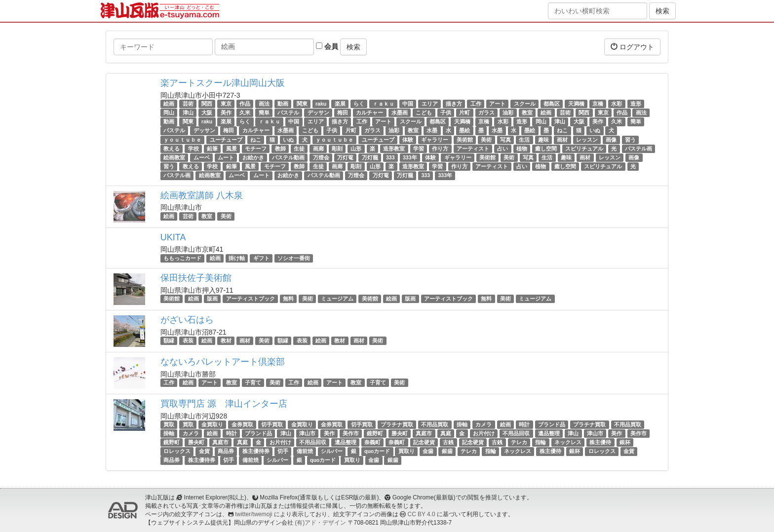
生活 (524, 140)
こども (424, 113)
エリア (430, 104)
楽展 (340, 104)
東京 (226, 104)
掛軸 (462, 424)
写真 (505, 140)
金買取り (212, 424)
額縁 (169, 341)
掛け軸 (237, 258)
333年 (410, 157)
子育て (253, 382)
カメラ (484, 424)
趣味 (543, 140)
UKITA (173, 237)
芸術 (188, 104)
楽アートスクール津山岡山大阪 (223, 83)
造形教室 (394, 149)
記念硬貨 (424, 442)
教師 (280, 149)
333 (390, 157)
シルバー (332, 451)
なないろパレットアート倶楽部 (223, 362)
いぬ (595, 131)
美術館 (465, 140)
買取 (169, 424)
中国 (408, 104)
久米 (245, 113)
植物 (522, 149)
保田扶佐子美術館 (196, 278)
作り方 (440, 149)
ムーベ (202, 157)
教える (172, 149)
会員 (327, 46)
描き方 (454, 104)
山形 (356, 149)
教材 (226, 341)
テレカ (519, 442)
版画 (212, 299)
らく (359, 104)
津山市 (307, 433)
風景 (232, 149)
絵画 (169, 104)
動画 (283, 104)
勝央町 (400, 433)
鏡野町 (375, 433)
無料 (288, 299)
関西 (207, 104)
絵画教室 (174, 157)
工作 (476, 104)
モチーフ (256, 149)
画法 (264, 104)
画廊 (318, 149)
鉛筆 (212, 149)
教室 (527, 113)
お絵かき (253, 157)
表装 (188, 341)
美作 (226, 113)
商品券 (226, 451)
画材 (562, 140)
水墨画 (400, 113)
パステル (288, 113)
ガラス (486, 113)
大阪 (207, 113)
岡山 (169, 113)
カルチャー (369, 113)
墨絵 (464, 131)
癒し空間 (546, 149)
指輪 (541, 442)
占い (503, 149)
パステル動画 (288, 157)
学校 (193, 149)
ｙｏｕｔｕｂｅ (182, 140)
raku (321, 104)
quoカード (377, 451)
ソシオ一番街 (294, 258)
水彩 (617, 104)
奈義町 (372, 442)
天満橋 (576, 104)
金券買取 (242, 424)
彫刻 (337, 149)
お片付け (484, 433)
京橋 (598, 104)
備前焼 (305, 451)
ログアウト (632, 47)
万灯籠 (370, 157)
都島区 (552, 104)
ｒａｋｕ (384, 104)
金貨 (204, 451)
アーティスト (473, 149)
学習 (419, 149)
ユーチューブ (226, 140)
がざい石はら (187, 320)
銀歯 (447, 451)
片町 (464, 113)
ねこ (562, 131)
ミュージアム (337, 299)
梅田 (343, 113)
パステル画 (639, 149)
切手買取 (272, 424)
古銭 (448, 442)
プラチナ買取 (397, 424)
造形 (636, 104)
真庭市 (424, 433)
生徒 (299, 149)
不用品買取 (435, 424)
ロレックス (177, 451)
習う (630, 140)
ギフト (261, 258)
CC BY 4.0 (422, 514)
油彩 (508, 113)
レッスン (587, 140)
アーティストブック (251, 299)
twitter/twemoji (253, 514)
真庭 (446, 433)
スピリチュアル (584, 149)
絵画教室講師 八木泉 (202, 195)
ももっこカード (182, 258)
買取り (406, 451)
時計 (524, 424)
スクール (525, 104)
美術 (486, 140)
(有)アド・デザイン (320, 523)
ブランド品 (552, 424)
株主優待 (600, 442)
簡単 (264, 113)
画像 (611, 140)
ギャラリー (435, 140)
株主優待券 (256, 451)
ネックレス (568, 442)
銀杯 (625, 442)
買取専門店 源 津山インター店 (224, 404)
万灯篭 (345, 157)
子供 (446, 113)
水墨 (432, 131)
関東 (302, 104)
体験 (408, 140)
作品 (245, 104)
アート (497, 104)
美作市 (351, 433)
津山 (188, 113)
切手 (283, 451)
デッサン (318, 113)
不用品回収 (516, 433)
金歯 (428, 451)
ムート (226, 157)
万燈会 (321, 157)
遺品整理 (549, 433)
